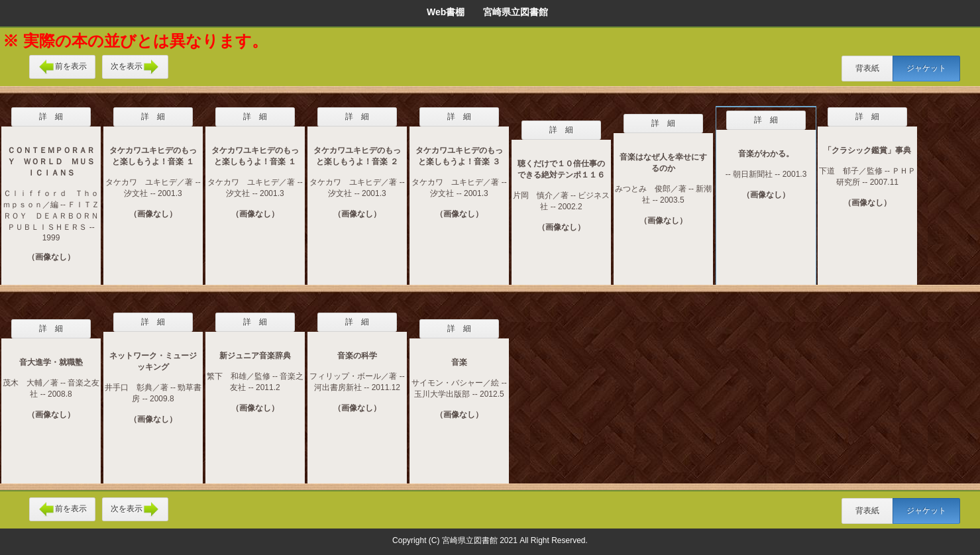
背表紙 (867, 68)
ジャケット (926, 68)
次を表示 (135, 67)
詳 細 (51, 117)
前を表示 (62, 67)
